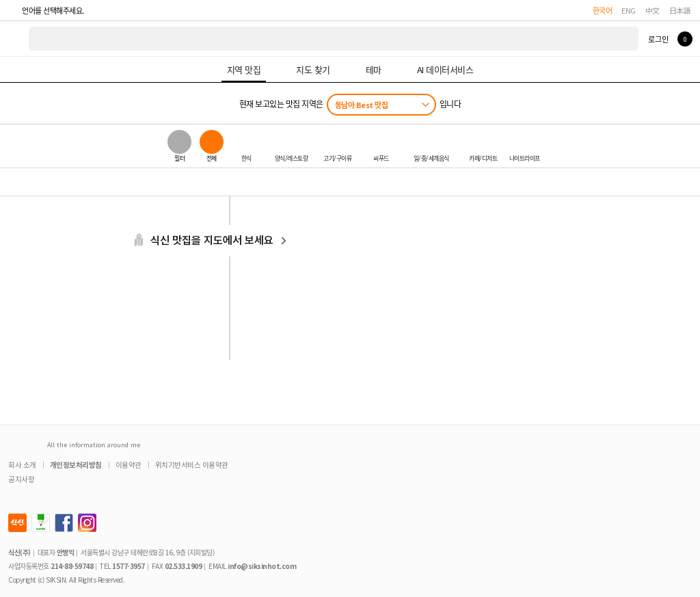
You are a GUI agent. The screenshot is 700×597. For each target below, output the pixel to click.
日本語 (680, 10)
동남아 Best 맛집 (362, 105)
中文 (652, 10)
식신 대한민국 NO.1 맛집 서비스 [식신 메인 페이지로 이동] (15, 39)
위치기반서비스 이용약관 (192, 465)
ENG (629, 10)
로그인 (658, 39)
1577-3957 (129, 566)
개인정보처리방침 (76, 465)
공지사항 (21, 479)
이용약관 (129, 465)
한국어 (603, 10)
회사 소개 (22, 465)
